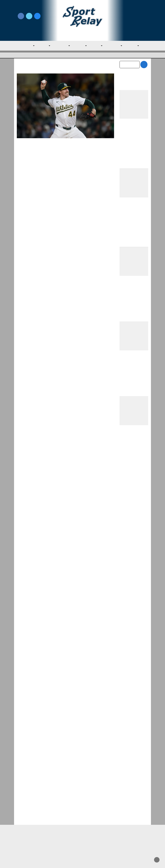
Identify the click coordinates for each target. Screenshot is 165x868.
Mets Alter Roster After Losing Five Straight (131, 724)
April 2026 (126, 770)
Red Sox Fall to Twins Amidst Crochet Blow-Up (134, 709)
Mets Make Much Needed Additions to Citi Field (134, 565)
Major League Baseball (29, 55)
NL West (132, 46)
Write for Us (134, 16)
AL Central (62, 46)
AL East (44, 46)
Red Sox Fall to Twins (134, 697)
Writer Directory (93, 823)
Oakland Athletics (32, 167)
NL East (96, 46)
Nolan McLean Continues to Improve (129, 670)
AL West (80, 46)
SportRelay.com (92, 861)
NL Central (114, 46)
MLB (30, 46)
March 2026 (127, 778)
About (21, 825)
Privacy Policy (59, 827)
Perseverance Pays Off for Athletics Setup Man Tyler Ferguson (62, 153)
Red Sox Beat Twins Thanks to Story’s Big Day (133, 685)
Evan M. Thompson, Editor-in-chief (47, 162)
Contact (22, 833)
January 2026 (128, 793)
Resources (24, 841)
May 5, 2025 (76, 162)
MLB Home (24, 817)
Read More (29, 198)
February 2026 (129, 786)
